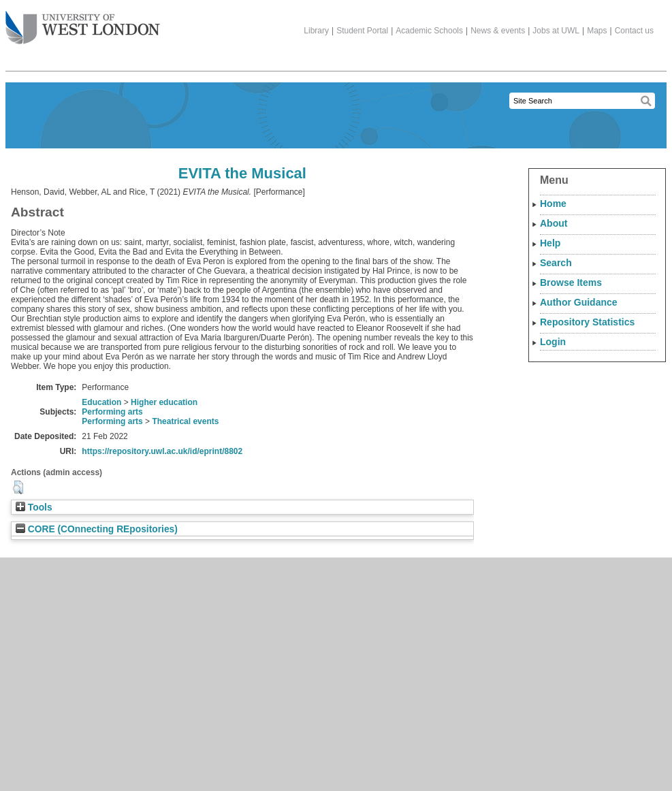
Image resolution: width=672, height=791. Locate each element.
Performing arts (112, 412)
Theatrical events (185, 421)
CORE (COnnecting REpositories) (97, 529)
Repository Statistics (587, 322)
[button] (18, 487)
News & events (498, 31)
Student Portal (362, 31)
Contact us (634, 31)
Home (553, 204)
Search (556, 263)
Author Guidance (579, 302)
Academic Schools (429, 31)
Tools (34, 507)
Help (550, 243)
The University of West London (83, 22)
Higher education (164, 402)
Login (553, 342)
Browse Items (571, 282)
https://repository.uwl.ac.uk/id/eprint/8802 (162, 451)
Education (101, 402)
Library (316, 31)
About (554, 223)
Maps (597, 31)
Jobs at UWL (556, 31)
